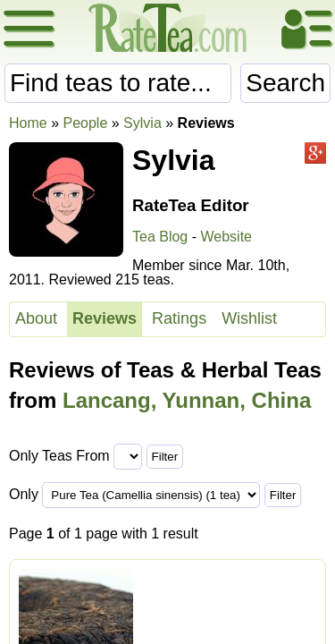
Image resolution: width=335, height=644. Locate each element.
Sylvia (142, 123)
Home (28, 123)
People (85, 123)
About (36, 318)
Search (285, 83)
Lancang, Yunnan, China (187, 400)
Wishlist (249, 318)
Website (226, 237)
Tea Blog (160, 237)
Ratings (179, 318)
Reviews (105, 318)
